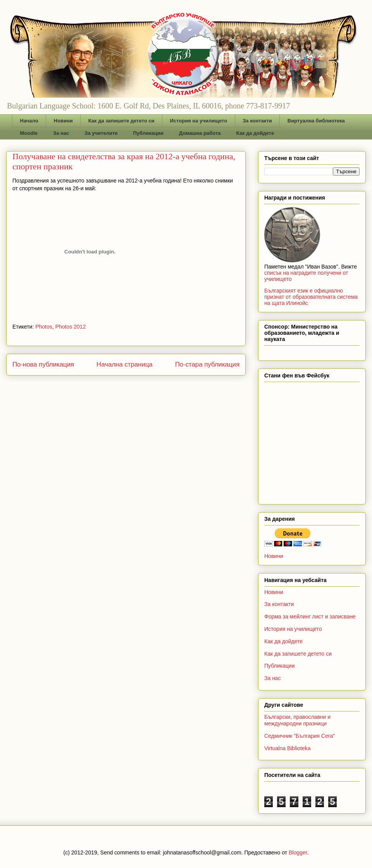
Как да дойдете (255, 133)
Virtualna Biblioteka (288, 748)
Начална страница (125, 364)
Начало (29, 121)
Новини (63, 121)
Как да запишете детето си (121, 121)
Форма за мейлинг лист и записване (310, 617)
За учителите (101, 133)
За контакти (257, 121)
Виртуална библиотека (316, 121)
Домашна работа (200, 133)
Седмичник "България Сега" (300, 736)
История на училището (198, 121)
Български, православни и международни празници (297, 720)
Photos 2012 (71, 327)
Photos (44, 327)
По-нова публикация (43, 364)
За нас (61, 133)
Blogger (298, 852)
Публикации (148, 133)
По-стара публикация (207, 364)
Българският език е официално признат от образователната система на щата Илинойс (311, 297)
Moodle (29, 133)
